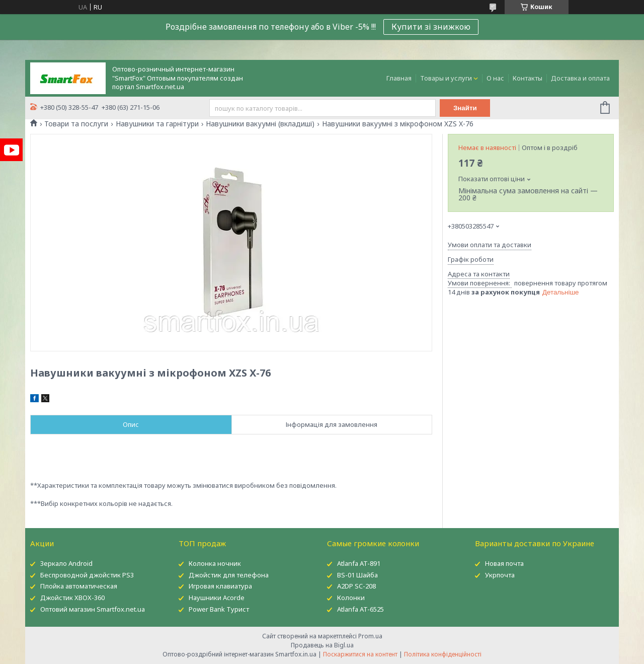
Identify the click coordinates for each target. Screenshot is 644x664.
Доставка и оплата (580, 78)
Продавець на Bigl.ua (322, 645)
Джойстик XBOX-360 (72, 598)
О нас (495, 78)
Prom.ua (370, 636)
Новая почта (504, 563)
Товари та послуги (76, 124)
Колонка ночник (215, 563)
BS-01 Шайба (357, 575)
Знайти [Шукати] (465, 108)
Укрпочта (500, 575)
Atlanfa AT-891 (359, 563)
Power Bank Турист (219, 609)
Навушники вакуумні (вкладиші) (260, 124)
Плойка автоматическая (79, 586)
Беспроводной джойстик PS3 (87, 575)
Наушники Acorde (217, 598)
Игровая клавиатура (220, 586)
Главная (399, 78)
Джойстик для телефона (229, 575)
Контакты (528, 78)
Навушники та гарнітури (157, 124)
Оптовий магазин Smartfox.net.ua (93, 609)
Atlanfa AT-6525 (360, 609)
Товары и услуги (446, 78)
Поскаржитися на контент (360, 654)
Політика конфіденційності (443, 654)
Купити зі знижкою (431, 27)
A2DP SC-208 (356, 586)
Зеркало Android (66, 563)
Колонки (351, 598)
